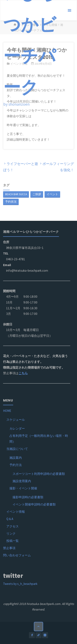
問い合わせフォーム (17, 555)
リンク (11, 533)
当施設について (17, 449)
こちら (23, 373)
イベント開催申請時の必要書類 (34, 504)
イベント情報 (16, 512)
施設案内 (16, 458)
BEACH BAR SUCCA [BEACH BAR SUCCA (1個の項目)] (16, 194)
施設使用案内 (22, 481)
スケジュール (16, 420)
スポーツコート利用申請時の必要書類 (39, 474)
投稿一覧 (13, 541)
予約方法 (16, 465)
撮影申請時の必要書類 (28, 497)
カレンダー (17, 428)
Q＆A (10, 519)
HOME (7, 411)
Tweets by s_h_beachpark (20, 584)
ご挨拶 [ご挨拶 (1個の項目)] (37, 194)
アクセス (13, 526)
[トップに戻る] (39, 627)
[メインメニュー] (69, 11)
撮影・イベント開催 (23, 488)
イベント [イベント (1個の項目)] (52, 194)
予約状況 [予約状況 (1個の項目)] (11, 202)
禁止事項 (9, 548)
